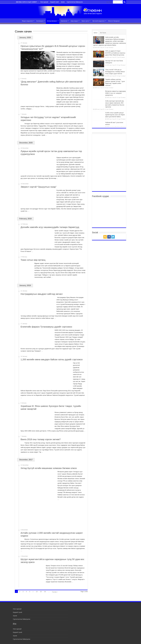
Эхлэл (18, 21)
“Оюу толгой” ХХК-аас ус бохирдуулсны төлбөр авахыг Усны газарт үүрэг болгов (115, 72)
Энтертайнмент (52, 21)
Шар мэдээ (74, 21)
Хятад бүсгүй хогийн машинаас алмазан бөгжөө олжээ (49, 468)
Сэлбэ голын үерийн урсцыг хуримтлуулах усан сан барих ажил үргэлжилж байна (115, 115)
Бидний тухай (55, 2)
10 (37, 592)
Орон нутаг (85, 21)
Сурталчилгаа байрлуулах (75, 2)
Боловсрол (40, 21)
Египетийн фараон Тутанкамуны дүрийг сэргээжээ (46, 327)
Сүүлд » (55, 592)
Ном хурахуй (44, 2)
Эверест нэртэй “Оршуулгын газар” (39, 187)
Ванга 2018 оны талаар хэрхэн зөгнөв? (41, 439)
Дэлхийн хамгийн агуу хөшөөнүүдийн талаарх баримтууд (50, 227)
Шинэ (96, 33)
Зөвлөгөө (64, 21)
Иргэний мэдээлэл (99, 21)
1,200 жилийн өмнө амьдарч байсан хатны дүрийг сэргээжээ (52, 359)
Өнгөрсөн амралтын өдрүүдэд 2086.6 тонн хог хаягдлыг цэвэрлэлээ (115, 93)
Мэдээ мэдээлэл (27, 21)
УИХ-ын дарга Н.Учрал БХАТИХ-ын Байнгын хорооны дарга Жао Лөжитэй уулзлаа (115, 53)
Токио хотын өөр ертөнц (33, 260)
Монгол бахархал (114, 21)
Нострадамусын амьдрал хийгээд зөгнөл (42, 294)
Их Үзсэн (103, 33)
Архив (63, 2)
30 (45, 592)
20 (41, 592)
